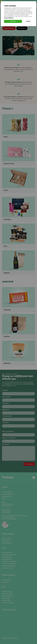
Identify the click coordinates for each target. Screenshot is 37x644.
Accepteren (13, 21)
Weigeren (28, 21)
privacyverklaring (9, 18)
